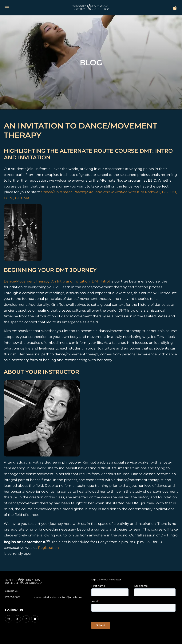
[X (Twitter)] (17, 619)
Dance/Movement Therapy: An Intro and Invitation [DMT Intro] (57, 281)
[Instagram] (26, 619)
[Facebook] (9, 619)
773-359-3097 (13, 597)
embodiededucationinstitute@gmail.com (58, 597)
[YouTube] (35, 619)
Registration (48, 548)
